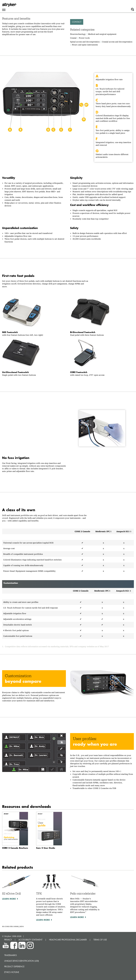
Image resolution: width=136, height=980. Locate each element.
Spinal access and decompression (85, 42)
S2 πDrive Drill (11, 894)
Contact (77, 22)
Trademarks (11, 955)
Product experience (14, 967)
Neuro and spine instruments (85, 45)
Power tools (84, 38)
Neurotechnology (78, 34)
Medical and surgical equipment (102, 34)
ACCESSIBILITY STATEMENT (30, 940)
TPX (39, 894)
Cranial (73, 38)
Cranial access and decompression (117, 42)
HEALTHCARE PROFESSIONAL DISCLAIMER (68, 940)
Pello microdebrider (83, 894)
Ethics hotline (12, 972)
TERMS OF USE (100, 940)
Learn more (9, 899)
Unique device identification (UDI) (22, 961)
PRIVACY (8, 940)
